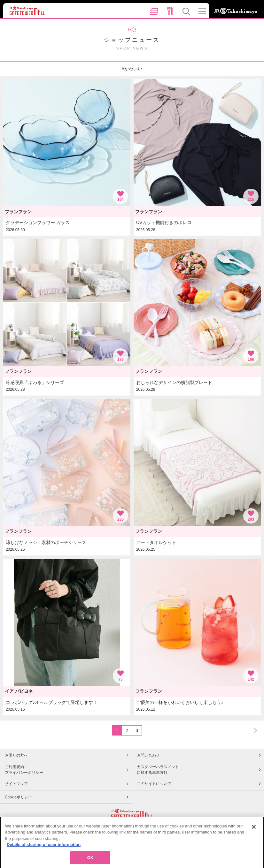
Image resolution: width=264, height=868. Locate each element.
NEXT (252, 730)
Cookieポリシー (18, 797)
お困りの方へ (16, 755)
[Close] (254, 839)
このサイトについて (154, 784)
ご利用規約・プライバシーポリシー (24, 770)
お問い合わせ (148, 755)
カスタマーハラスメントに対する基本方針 (158, 770)
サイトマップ (16, 784)
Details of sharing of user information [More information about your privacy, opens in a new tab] (44, 857)
